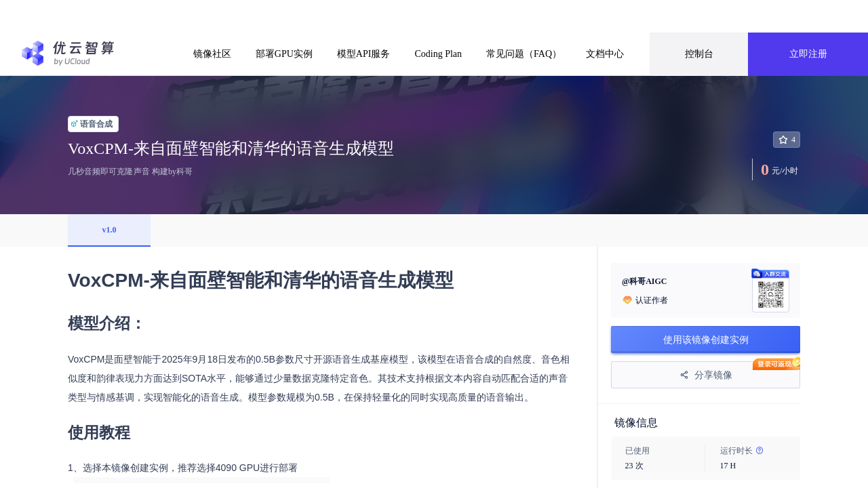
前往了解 (562, 16)
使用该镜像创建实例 (706, 340)
